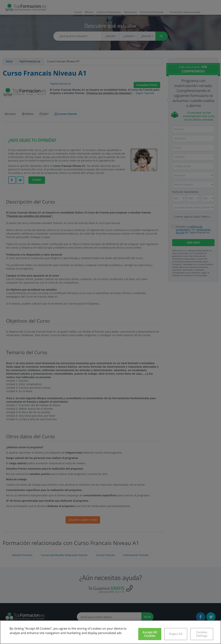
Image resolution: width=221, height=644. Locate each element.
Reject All (176, 634)
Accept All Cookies (150, 634)
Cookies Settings (202, 634)
